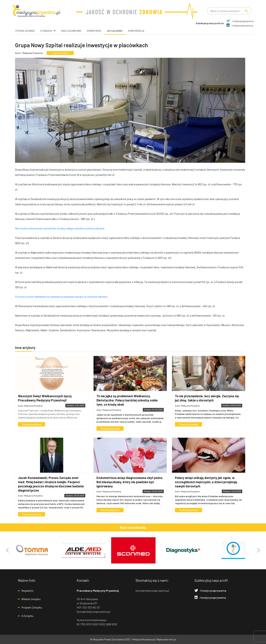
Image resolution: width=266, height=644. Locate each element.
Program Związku (32, 607)
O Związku (27, 616)
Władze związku (31, 599)
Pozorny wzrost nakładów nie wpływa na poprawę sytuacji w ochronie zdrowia (61, 297)
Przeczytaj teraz (32, 424)
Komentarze (94, 31)
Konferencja (136, 31)
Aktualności (115, 31)
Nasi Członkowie (71, 31)
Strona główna (25, 31)
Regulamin (27, 591)
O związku (46, 31)
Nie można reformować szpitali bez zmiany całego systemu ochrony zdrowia (60, 228)
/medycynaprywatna (240, 21)
